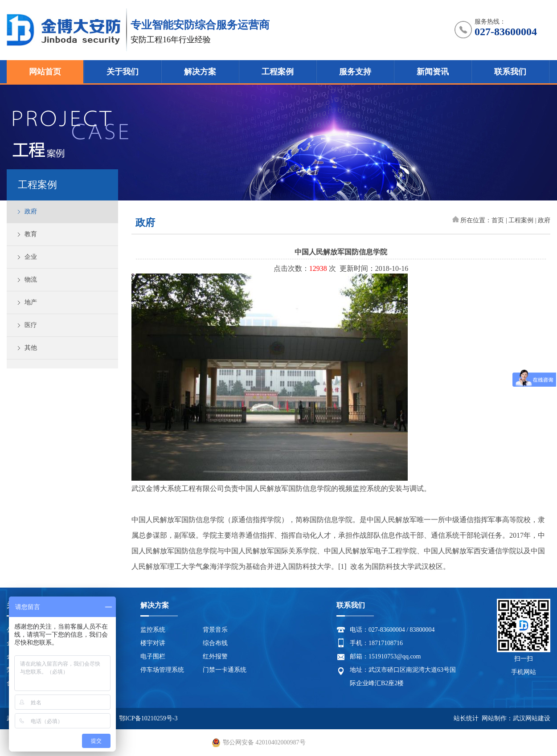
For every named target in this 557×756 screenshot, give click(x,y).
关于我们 (123, 72)
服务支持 (355, 72)
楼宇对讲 (153, 643)
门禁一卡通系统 (225, 670)
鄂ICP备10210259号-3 (148, 718)
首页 (498, 220)
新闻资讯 (433, 72)
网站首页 (45, 72)
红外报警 (215, 656)
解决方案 (200, 72)
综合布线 (215, 643)
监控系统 (153, 630)
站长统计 (466, 718)
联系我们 (510, 72)
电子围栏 (153, 656)
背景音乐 (215, 630)
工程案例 (278, 72)
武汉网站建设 (532, 718)
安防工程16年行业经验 (171, 40)
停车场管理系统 (162, 670)
